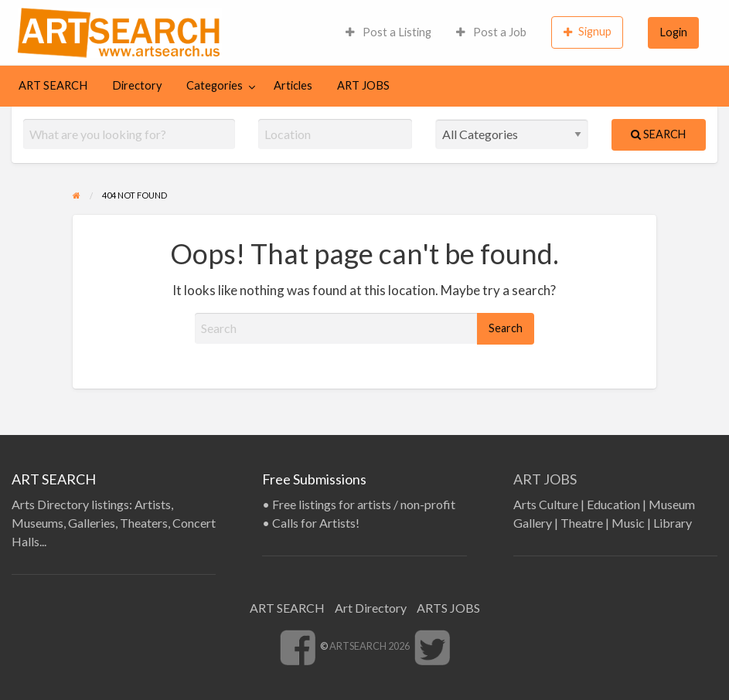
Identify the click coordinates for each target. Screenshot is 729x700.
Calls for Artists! (316, 523)
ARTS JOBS (448, 608)
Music (628, 523)
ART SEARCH (53, 85)
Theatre (582, 523)
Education (613, 504)
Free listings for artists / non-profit (364, 504)
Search (658, 134)
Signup (588, 32)
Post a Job (491, 32)
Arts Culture (546, 504)
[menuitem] (388, 32)
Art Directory (371, 608)
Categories (215, 85)
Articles (293, 85)
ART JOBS (363, 85)
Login (674, 32)
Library (673, 523)
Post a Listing (388, 32)
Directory (137, 85)
